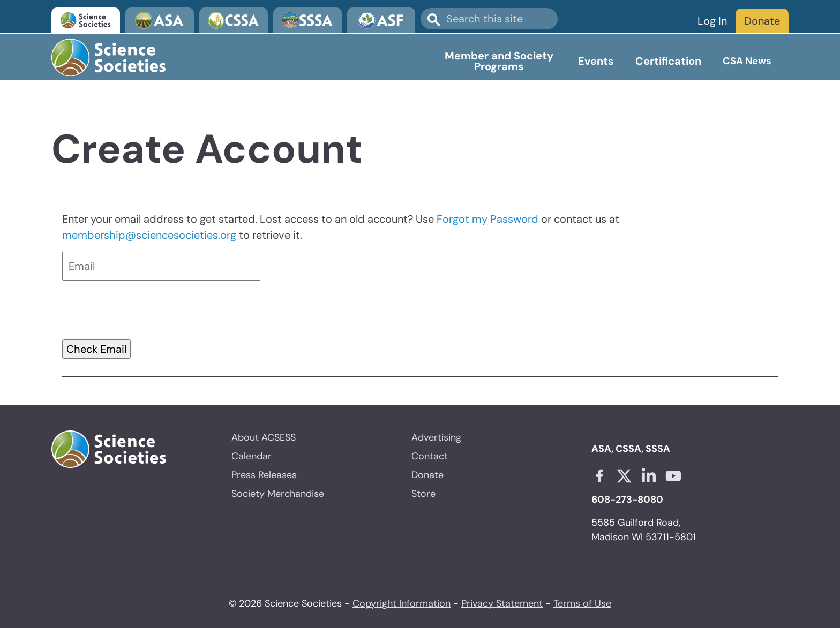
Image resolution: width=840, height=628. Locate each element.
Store (423, 494)
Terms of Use (582, 603)
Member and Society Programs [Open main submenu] (499, 61)
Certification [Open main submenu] (668, 61)
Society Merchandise (278, 494)
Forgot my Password (487, 219)
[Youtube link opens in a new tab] (673, 476)
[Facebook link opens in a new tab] (599, 476)
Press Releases (264, 475)
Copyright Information (402, 603)
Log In (712, 21)
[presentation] (144, 310)
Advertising (436, 437)
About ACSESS (264, 437)
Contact (430, 456)
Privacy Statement (502, 603)
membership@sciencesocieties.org (149, 235)
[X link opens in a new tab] (624, 476)
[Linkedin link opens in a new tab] (649, 476)
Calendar (252, 456)
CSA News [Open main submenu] (747, 61)
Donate (762, 21)
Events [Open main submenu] (596, 61)
